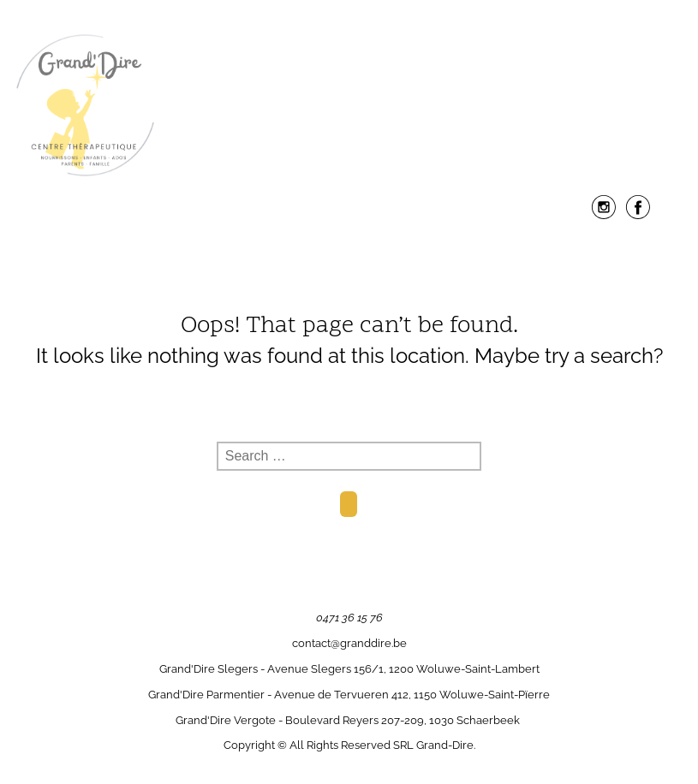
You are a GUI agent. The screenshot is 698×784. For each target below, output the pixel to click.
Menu (349, 249)
